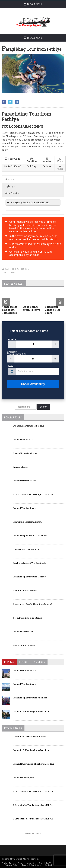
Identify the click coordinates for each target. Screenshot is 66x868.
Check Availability (26, 384)
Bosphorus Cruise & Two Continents (29, 563)
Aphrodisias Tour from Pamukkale (9, 310)
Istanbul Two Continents (25, 508)
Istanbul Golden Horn (23, 439)
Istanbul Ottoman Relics (24, 481)
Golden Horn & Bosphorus (25, 453)
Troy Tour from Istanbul (24, 645)
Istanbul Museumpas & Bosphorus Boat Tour (34, 764)
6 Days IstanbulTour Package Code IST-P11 (33, 805)
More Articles (33, 833)
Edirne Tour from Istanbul (25, 590)
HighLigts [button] (10, 186)
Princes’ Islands (20, 467)
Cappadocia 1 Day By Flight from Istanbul (32, 604)
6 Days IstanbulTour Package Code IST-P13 (33, 819)
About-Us (31, 863)
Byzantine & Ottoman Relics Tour (29, 426)
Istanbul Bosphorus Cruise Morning (29, 577)
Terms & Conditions (32, 865)
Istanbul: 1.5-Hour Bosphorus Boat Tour (31, 711)
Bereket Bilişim (21, 859)
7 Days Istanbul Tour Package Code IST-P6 (33, 494)
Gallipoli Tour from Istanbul (26, 549)
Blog (41, 863)
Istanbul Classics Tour (23, 632)
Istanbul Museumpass (23, 778)
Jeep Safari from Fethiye (32, 308)
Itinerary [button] (9, 179)
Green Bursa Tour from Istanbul (28, 618)
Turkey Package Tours (12, 863)
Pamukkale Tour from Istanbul (28, 522)
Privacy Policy (12, 865)
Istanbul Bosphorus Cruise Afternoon (30, 535)
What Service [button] (12, 193)
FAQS (49, 863)
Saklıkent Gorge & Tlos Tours (53, 310)
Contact (48, 865)
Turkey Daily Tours (15, 271)
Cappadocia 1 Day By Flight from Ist (30, 736)
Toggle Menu (33, 4)
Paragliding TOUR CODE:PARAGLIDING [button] (28, 202)
